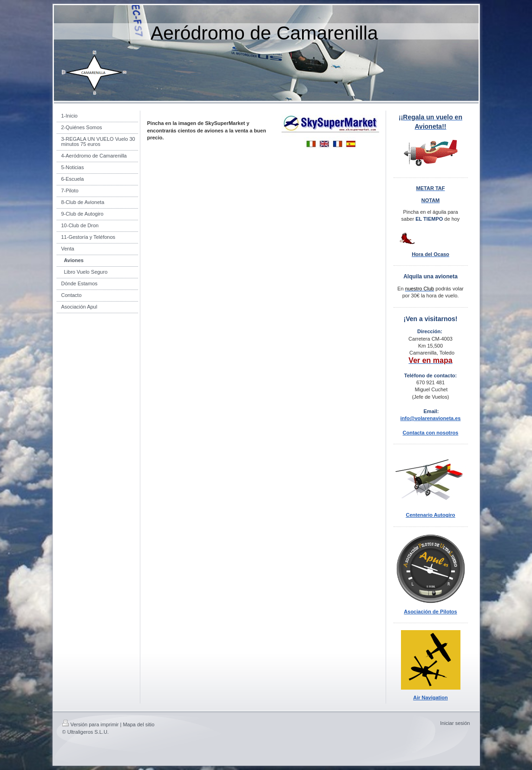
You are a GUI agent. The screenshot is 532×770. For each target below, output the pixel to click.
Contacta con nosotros (431, 433)
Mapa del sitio (138, 724)
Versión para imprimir (91, 724)
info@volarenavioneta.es (431, 418)
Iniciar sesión (455, 723)
